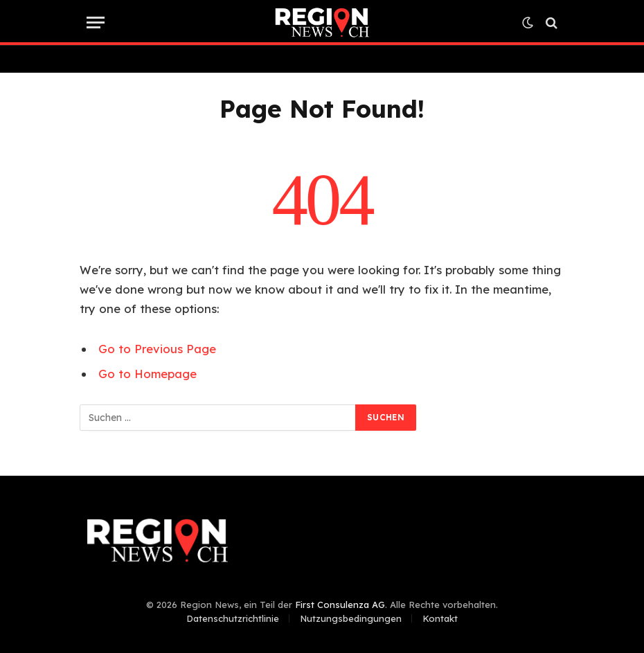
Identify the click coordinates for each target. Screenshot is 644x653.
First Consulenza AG (340, 605)
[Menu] (96, 23)
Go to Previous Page (157, 349)
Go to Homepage (147, 374)
